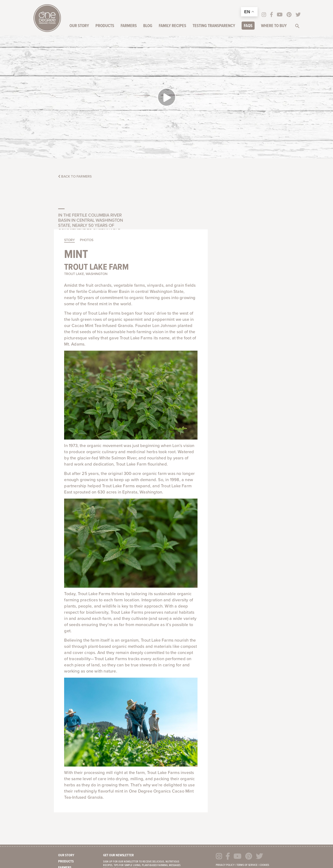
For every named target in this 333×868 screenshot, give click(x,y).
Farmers (129, 26)
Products (105, 26)
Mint (152, 165)
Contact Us (67, 813)
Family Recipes (173, 26)
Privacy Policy (225, 773)
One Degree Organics (47, 18)
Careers (65, 807)
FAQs (249, 26)
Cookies (264, 773)
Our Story (80, 26)
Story (145, 150)
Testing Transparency (214, 26)
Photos (162, 150)
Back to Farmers (75, 176)
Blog (148, 26)
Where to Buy (274, 26)
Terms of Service (247, 773)
